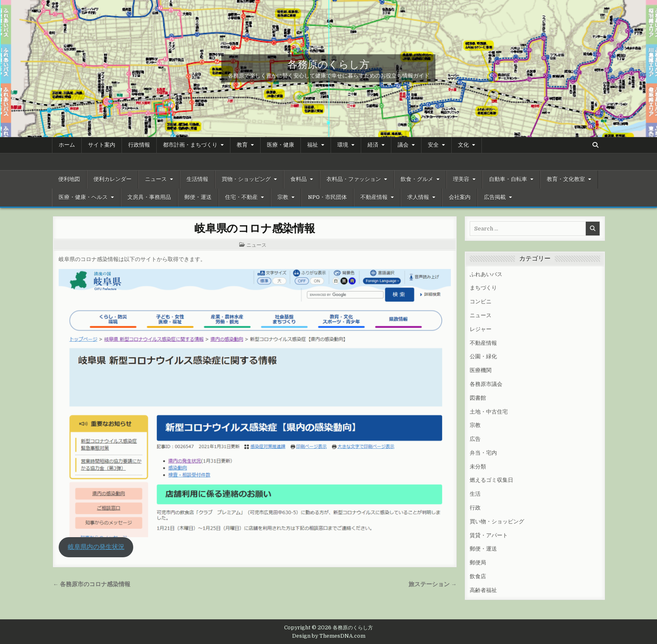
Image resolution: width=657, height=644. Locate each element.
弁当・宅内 (483, 453)
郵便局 (478, 563)
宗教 (283, 197)
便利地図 (69, 179)
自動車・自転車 (508, 179)
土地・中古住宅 (489, 412)
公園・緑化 (483, 356)
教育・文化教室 (566, 179)
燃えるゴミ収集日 (491, 480)
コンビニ (481, 301)
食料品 (299, 179)
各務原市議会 (486, 384)
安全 (433, 145)
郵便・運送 (198, 197)
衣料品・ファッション (354, 179)
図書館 (478, 398)
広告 (475, 439)
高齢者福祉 (483, 590)
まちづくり (483, 288)
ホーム (67, 145)
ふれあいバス (486, 274)
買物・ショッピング (246, 179)
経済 (373, 145)
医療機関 (481, 370)
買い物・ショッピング (497, 521)
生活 (475, 494)
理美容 (461, 179)
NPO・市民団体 (327, 197)
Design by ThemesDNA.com (329, 636)
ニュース (156, 179)
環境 (343, 145)
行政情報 (139, 145)
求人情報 (418, 197)
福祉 (313, 145)
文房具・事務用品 (149, 197)
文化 (463, 145)
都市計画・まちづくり (190, 145)
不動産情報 (374, 197)
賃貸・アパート (489, 535)
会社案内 (460, 197)
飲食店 (478, 576)
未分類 (478, 467)
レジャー (481, 329)
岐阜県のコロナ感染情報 (255, 228)
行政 (475, 508)
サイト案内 (102, 145)
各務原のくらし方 (328, 64)
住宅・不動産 (241, 197)
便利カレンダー (113, 179)
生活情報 (197, 179)
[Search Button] (595, 145)
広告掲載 (495, 197)
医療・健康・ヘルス (83, 197)
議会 (403, 145)
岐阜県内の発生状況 (96, 547)
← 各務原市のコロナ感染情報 (92, 584)
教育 (242, 145)
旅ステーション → (433, 584)
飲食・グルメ (417, 179)
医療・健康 (281, 145)
